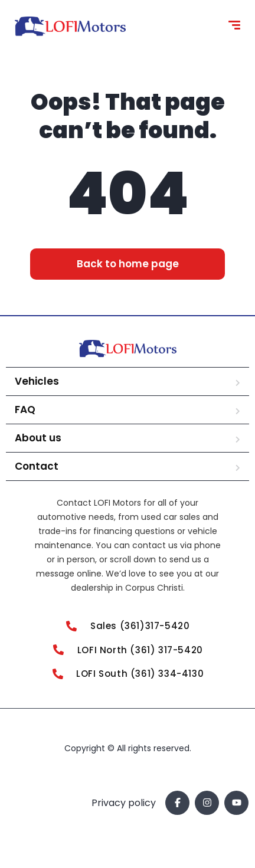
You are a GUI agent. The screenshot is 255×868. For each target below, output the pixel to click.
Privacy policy (124, 803)
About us (38, 438)
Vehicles (37, 381)
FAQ (25, 410)
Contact (37, 466)
